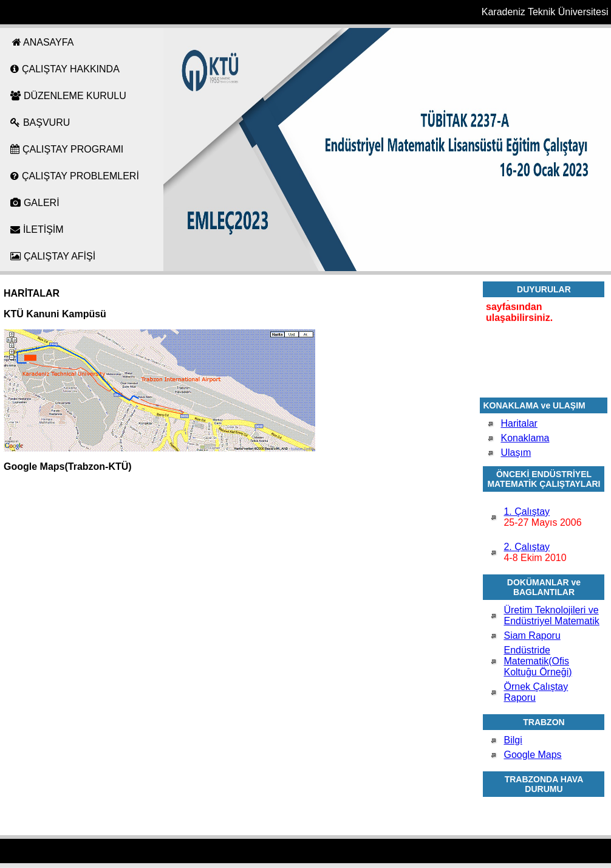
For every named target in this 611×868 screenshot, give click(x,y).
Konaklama (525, 438)
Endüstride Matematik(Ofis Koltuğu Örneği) (538, 661)
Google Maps (532, 755)
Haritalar (519, 423)
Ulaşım (516, 453)
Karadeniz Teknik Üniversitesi (545, 12)
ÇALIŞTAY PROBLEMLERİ (74, 176)
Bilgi (513, 740)
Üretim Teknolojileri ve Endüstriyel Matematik (551, 615)
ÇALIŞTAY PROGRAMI (67, 149)
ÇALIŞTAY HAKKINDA (65, 69)
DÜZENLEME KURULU (68, 96)
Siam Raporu (532, 635)
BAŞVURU (40, 122)
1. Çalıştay (527, 511)
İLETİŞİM (37, 229)
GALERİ (35, 203)
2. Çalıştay (527, 547)
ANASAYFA (42, 42)
